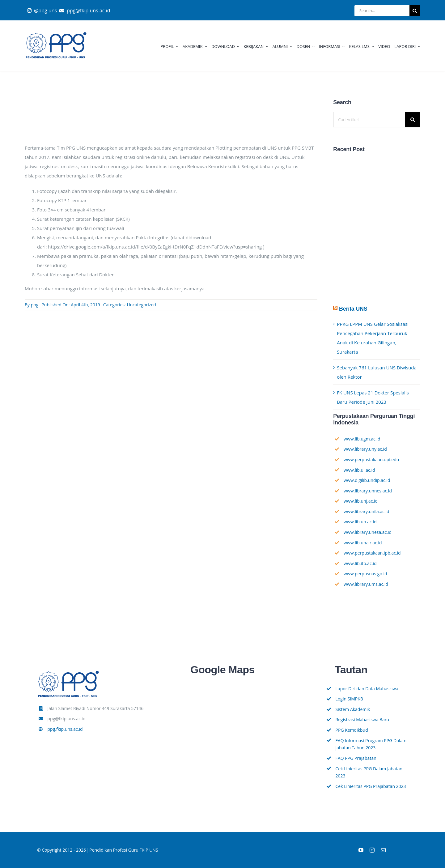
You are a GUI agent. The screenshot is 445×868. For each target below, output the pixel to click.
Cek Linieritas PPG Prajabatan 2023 (371, 786)
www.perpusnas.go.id (365, 574)
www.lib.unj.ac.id (361, 501)
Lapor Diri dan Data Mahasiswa (367, 689)
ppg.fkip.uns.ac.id (65, 729)
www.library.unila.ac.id (367, 511)
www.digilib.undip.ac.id (367, 480)
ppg (35, 305)
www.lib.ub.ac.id (360, 522)
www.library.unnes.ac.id (368, 491)
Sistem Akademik (353, 709)
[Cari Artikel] (369, 120)
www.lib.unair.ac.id (363, 543)
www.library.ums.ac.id (366, 584)
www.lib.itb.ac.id (360, 563)
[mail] (383, 850)
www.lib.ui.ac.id (359, 470)
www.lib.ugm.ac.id (362, 439)
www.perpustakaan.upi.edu (371, 460)
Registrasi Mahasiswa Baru (362, 719)
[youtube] (361, 850)
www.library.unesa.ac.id (368, 532)
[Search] (415, 11)
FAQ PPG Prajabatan (356, 758)
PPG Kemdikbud (352, 730)
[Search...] (382, 11)
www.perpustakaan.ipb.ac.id (372, 553)
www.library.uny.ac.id (365, 449)
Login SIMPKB (349, 699)
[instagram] (372, 850)
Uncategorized (141, 305)
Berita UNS (353, 309)
